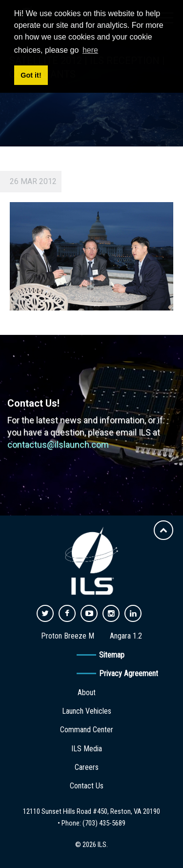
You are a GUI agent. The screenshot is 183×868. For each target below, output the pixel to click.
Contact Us (87, 786)
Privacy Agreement (129, 673)
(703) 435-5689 (104, 823)
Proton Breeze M (68, 636)
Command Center (87, 730)
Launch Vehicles (87, 711)
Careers (87, 767)
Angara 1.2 (126, 636)
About (87, 692)
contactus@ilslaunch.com (58, 444)
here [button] (90, 50)
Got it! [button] (31, 75)
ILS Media (87, 749)
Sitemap (112, 655)
